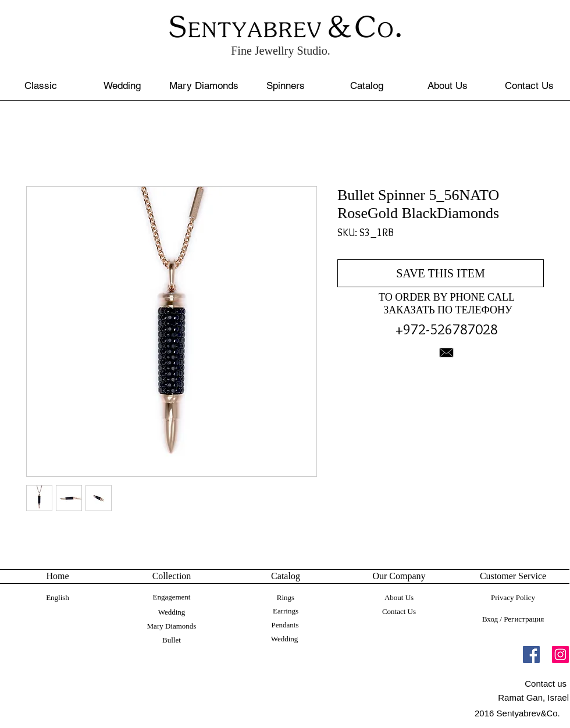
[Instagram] (560, 654)
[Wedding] (122, 86)
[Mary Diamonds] (204, 86)
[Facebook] (531, 654)
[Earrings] (286, 611)
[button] (513, 576)
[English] (58, 598)
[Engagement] (172, 597)
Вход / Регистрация (513, 619)
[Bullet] (172, 640)
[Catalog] (367, 86)
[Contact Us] (529, 86)
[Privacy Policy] (513, 598)
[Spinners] (285, 86)
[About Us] (448, 86)
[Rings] (286, 598)
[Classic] (40, 86)
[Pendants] (285, 625)
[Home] (58, 576)
